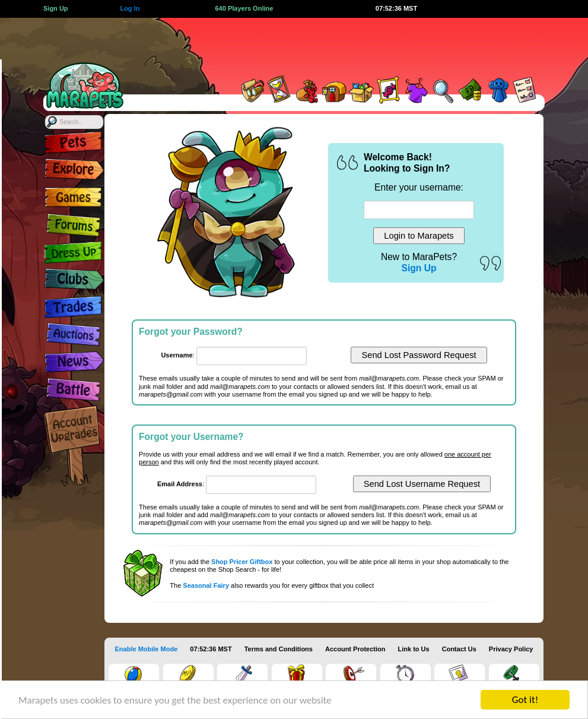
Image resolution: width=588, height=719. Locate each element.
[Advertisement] (338, 45)
